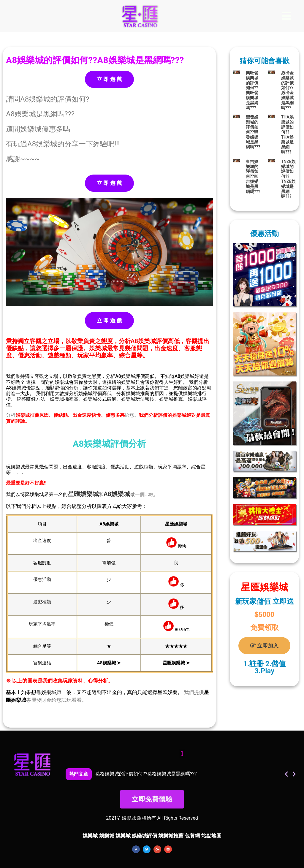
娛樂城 (90, 494)
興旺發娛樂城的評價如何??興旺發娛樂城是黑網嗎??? (252, 90)
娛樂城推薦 (171, 836)
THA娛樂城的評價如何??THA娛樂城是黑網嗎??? (287, 134)
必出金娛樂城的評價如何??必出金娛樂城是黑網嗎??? (287, 90)
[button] (182, 754)
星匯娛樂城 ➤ (176, 663)
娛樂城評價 (144, 836)
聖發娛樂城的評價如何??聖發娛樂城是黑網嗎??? (253, 132)
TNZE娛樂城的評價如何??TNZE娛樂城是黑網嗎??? (288, 179)
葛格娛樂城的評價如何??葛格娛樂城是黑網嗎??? (146, 774)
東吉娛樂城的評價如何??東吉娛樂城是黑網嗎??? (253, 176)
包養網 (192, 836)
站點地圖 (211, 836)
